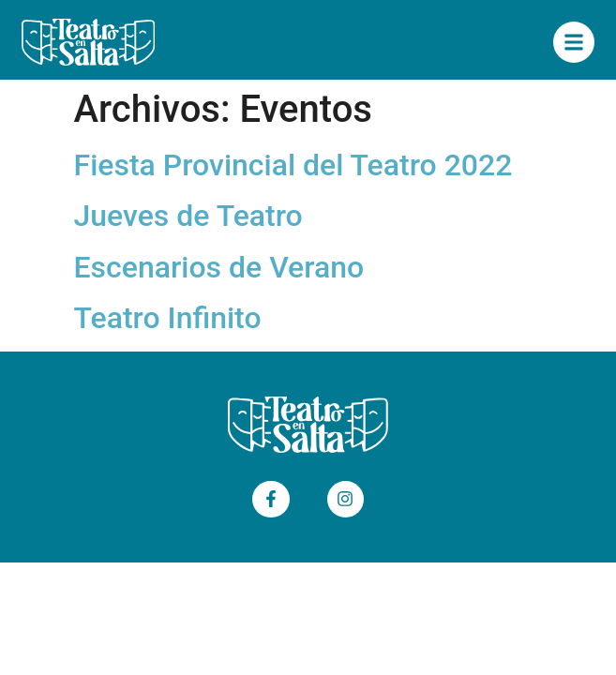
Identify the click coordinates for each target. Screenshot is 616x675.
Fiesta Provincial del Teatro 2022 (293, 165)
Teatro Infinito (168, 318)
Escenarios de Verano (219, 267)
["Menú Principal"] (574, 42)
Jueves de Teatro (188, 216)
